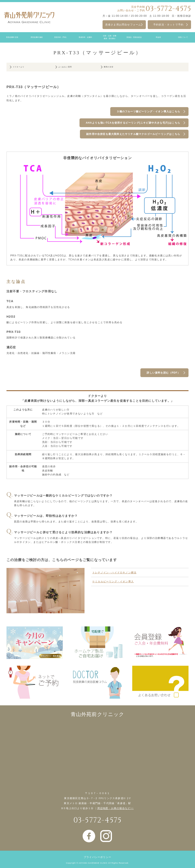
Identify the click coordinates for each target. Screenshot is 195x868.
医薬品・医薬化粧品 (134, 37)
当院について (183, 37)
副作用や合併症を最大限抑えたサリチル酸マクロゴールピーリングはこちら (133, 134)
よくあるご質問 (65, 67)
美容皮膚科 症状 (12, 37)
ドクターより (19, 67)
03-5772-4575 (168, 9)
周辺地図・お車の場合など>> (115, 808)
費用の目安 (109, 67)
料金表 (158, 37)
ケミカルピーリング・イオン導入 (113, 582)
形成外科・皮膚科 (85, 37)
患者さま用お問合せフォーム (123, 25)
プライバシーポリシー (97, 857)
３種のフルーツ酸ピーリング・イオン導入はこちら (148, 112)
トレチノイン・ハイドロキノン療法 (114, 573)
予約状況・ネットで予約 (168, 25)
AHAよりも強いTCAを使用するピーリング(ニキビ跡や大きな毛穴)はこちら (133, 123)
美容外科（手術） (61, 37)
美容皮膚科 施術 (37, 37)
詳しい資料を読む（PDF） (163, 373)
